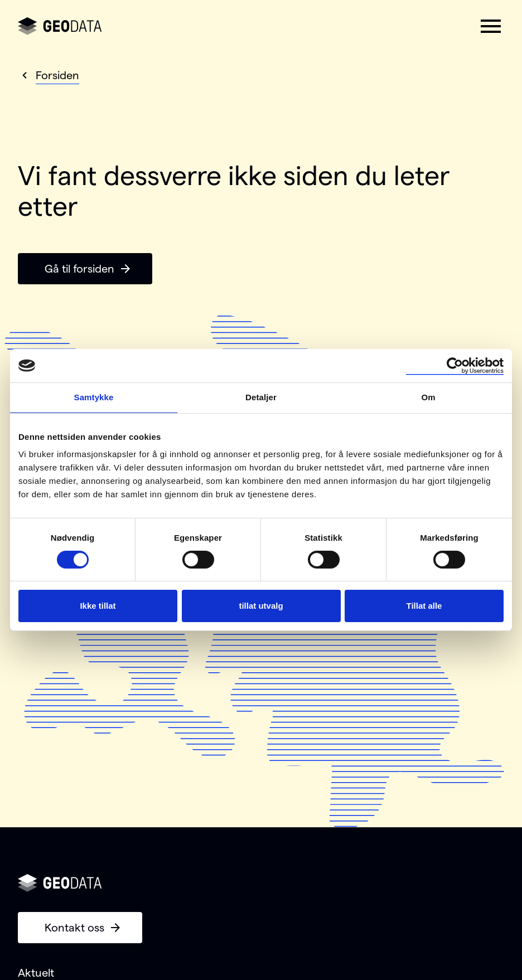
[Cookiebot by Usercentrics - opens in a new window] (455, 366)
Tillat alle (424, 606)
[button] (491, 26)
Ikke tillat (98, 606)
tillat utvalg (261, 606)
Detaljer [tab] (261, 397)
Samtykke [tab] (94, 397)
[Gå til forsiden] (60, 26)
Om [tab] (428, 397)
